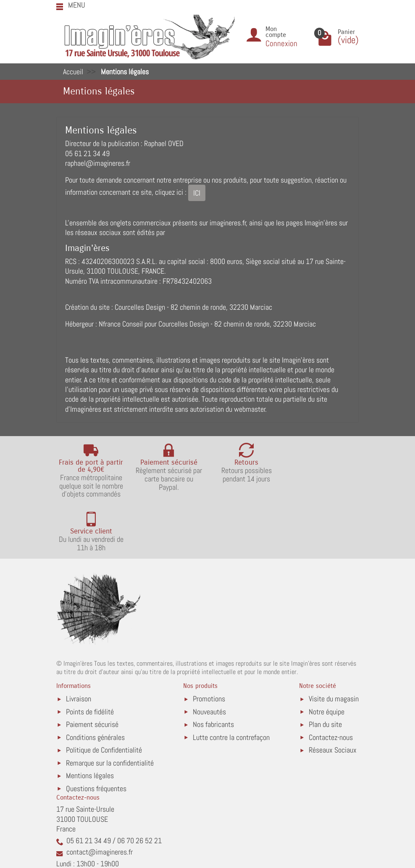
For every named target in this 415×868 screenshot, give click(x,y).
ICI (197, 193)
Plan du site (325, 671)
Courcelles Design (140, 307)
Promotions (209, 645)
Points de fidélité (90, 658)
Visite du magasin (334, 645)
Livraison (79, 645)
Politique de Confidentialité (104, 697)
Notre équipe (327, 658)
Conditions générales (95, 684)
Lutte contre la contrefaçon (231, 684)
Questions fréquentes (96, 735)
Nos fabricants (213, 671)
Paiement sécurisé (92, 671)
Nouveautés (209, 658)
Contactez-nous (331, 684)
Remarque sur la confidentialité (110, 709)
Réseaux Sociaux (333, 697)
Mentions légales (90, 722)
